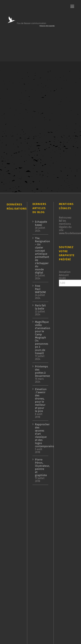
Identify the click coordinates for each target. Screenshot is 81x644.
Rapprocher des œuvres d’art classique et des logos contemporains (40, 435)
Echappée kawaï (40, 223)
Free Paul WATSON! (40, 289)
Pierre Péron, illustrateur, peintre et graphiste (40, 467)
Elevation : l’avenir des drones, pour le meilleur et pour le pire (40, 400)
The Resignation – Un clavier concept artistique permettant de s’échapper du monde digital (40, 255)
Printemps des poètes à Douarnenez (40, 371)
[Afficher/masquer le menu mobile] (73, 6)
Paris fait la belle (40, 307)
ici (60, 221)
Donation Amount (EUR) (65, 275)
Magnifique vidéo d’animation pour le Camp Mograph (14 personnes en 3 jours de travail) (40, 338)
